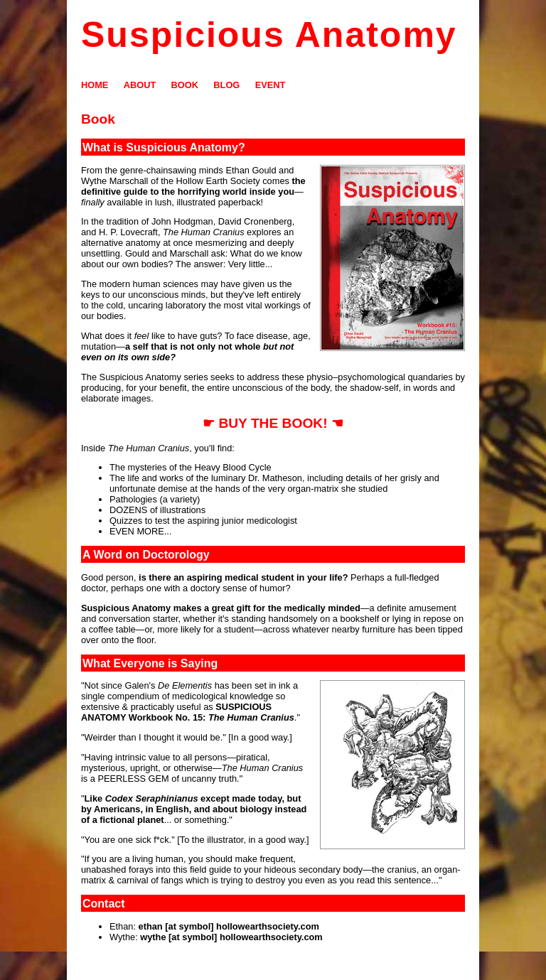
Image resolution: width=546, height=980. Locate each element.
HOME (95, 85)
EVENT (271, 85)
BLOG (226, 85)
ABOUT (140, 85)
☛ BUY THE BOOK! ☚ (273, 423)
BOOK (185, 85)
